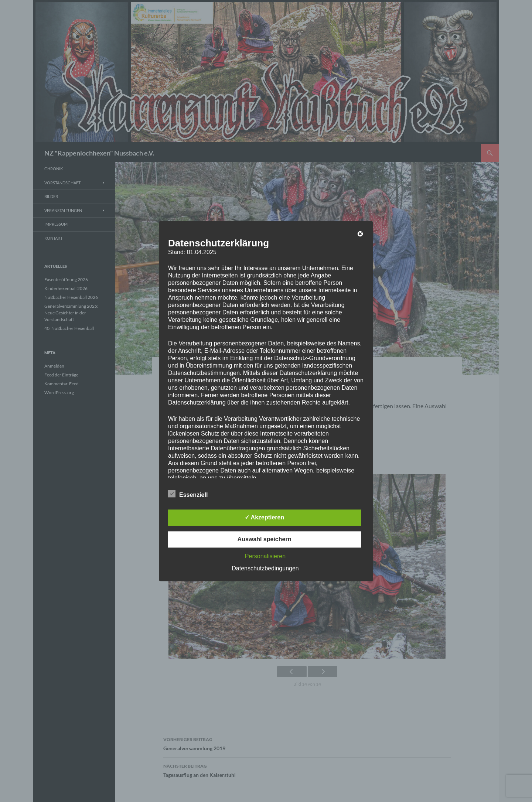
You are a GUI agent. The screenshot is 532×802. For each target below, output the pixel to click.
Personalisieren (265, 556)
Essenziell (188, 494)
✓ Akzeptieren (265, 517)
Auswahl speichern (265, 539)
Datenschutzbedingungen (265, 568)
